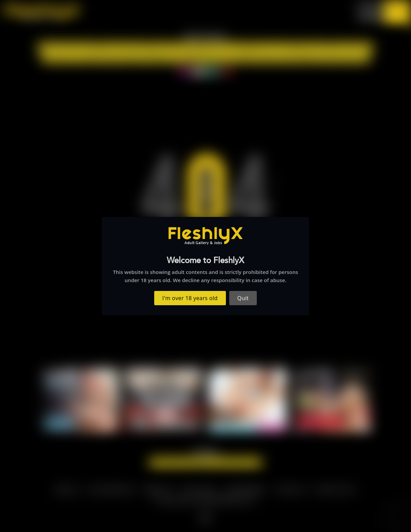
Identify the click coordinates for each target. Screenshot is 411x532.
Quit (243, 298)
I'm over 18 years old (190, 298)
